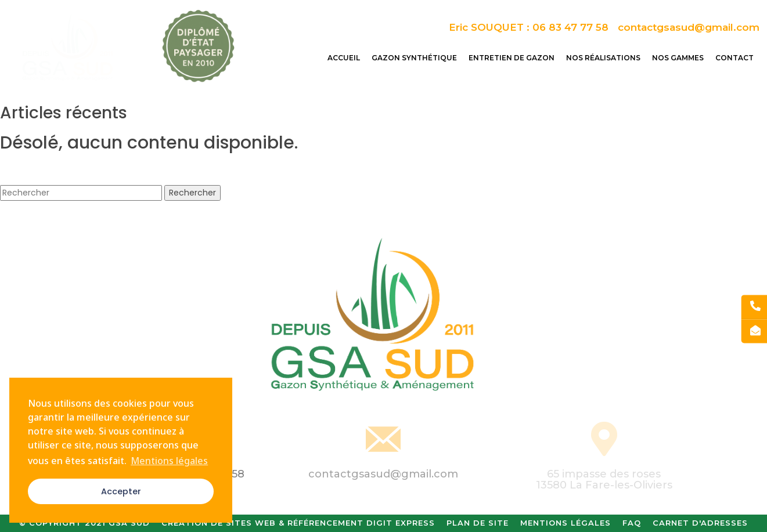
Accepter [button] (121, 491)
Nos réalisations (603, 58)
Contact (734, 58)
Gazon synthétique (414, 58)
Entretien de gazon (512, 58)
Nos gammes (678, 58)
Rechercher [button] (192, 193)
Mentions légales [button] (169, 461)
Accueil (344, 58)
